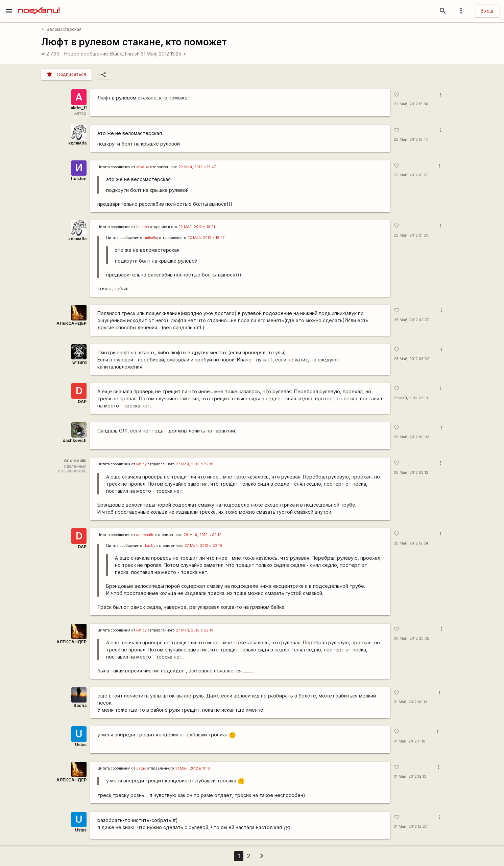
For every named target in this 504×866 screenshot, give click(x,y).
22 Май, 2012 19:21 (411, 175)
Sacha (80, 705)
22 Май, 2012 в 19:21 (197, 227)
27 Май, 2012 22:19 (411, 398)
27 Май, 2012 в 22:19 (195, 464)
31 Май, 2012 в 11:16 (193, 768)
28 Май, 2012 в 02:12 (202, 535)
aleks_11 (79, 108)
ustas (141, 768)
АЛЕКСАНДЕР (71, 323)
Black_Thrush (125, 54)
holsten (79, 179)
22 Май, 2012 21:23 (411, 235)
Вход (487, 11)
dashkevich (75, 440)
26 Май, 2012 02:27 (411, 320)
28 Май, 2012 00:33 (412, 437)
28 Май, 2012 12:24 (411, 543)
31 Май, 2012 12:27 (410, 827)
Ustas (81, 745)
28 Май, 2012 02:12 (411, 473)
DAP (82, 402)
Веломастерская (61, 29)
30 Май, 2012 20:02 (412, 638)
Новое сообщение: (87, 54)
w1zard (79, 362)
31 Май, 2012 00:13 (411, 702)
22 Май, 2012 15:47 (411, 140)
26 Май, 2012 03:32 (412, 359)
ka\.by (141, 464)
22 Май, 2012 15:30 (411, 104)
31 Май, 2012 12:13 (410, 776)
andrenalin (145, 535)
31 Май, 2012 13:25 (164, 54)
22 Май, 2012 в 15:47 (197, 167)
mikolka (143, 167)
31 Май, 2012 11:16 (410, 741)
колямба (77, 143)
